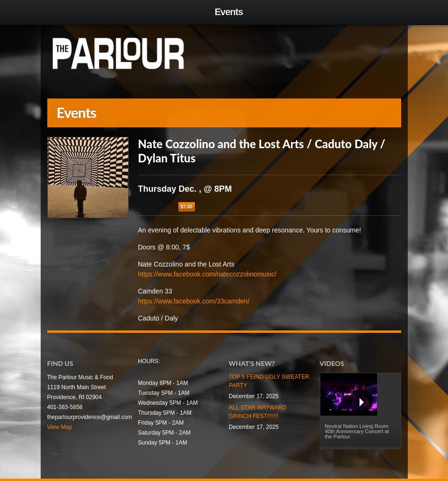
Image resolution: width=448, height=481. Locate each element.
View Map (60, 427)
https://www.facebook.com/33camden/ (194, 301)
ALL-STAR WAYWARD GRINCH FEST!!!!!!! (258, 412)
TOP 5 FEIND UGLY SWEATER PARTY (269, 381)
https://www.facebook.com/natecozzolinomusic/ (207, 274)
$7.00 (187, 207)
